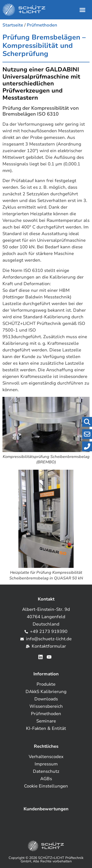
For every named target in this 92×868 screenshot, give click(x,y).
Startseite (13, 25)
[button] (82, 10)
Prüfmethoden (42, 25)
